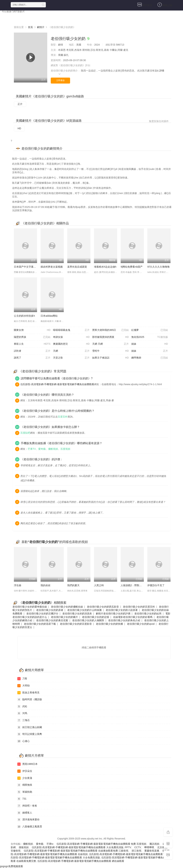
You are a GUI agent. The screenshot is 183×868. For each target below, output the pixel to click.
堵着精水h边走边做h (105, 267)
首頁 (8, 18)
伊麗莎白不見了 (156, 585)
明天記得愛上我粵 (30, 734)
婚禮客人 (25, 813)
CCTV (138, 847)
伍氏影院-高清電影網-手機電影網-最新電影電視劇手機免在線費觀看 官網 (129, 854)
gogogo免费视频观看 (12, 866)
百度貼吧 (25, 433)
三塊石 (24, 720)
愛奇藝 (42, 449)
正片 (20, 104)
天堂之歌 (71, 358)
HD (19, 128)
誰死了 (32, 358)
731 (22, 799)
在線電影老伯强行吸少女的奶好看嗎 (133, 617)
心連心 (24, 741)
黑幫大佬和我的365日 (110, 330)
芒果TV (32, 449)
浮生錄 (18, 585)
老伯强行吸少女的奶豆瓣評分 (42, 614)
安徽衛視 (16, 851)
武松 (22, 707)
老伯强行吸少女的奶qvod (141, 624)
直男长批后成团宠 (77, 267)
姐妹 (150, 344)
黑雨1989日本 (27, 764)
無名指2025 (150, 337)
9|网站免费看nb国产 (132, 267)
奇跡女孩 (71, 337)
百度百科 (63, 417)
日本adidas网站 (49, 316)
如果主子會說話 (110, 358)
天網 (71, 351)
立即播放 (60, 80)
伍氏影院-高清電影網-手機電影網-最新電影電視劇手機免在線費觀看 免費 (96, 844)
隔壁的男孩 (32, 337)
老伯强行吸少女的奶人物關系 (88, 620)
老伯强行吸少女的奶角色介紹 (124, 620)
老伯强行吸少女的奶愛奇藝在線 (30, 607)
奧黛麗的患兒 (71, 344)
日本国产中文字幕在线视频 (25, 267)
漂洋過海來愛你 (28, 820)
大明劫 (24, 686)
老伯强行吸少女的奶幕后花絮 (52, 620)
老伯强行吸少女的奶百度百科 (139, 607)
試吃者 (32, 351)
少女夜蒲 (25, 778)
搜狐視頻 (24, 847)
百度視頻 (65, 449)
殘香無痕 (25, 785)
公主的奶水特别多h (24, 316)
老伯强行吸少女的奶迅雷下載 (40, 624)
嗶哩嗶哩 (149, 847)
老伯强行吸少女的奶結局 (148, 614)
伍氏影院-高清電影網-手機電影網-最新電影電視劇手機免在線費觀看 (57, 384)
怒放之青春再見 (28, 693)
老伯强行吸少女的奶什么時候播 (84, 610)
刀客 (22, 679)
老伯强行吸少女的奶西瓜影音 (103, 607)
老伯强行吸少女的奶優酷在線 (67, 607)
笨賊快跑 (25, 792)
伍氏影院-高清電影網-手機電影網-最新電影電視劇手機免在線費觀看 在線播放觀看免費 (71, 851)
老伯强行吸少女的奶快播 (109, 624)
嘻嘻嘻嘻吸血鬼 (71, 330)
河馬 (22, 713)
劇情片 (41, 27)
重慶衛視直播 (152, 851)
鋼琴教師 (150, 358)
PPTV (128, 847)
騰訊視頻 (154, 844)
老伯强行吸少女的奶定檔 (96, 617)
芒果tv (50, 844)
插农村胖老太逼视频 (52, 267)
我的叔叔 (45, 585)
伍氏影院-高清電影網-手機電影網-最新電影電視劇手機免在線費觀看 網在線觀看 (81, 861)
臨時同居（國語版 (30, 700)
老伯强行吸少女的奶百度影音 (76, 624)
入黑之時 (99, 585)
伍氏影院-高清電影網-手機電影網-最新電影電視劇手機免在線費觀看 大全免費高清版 (78, 847)
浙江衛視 (136, 851)
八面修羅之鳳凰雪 (30, 827)
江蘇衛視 (123, 851)
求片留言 (145, 5)
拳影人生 (32, 344)
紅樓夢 (150, 330)
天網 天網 (110, 344)
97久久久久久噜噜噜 (159, 267)
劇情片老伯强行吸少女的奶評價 (113, 614)
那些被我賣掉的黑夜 (110, 337)
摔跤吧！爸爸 (27, 806)
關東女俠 (32, 330)
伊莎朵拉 (25, 771)
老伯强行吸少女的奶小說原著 (122, 610)
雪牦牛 (110, 351)
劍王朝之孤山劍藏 (30, 727)
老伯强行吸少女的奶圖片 (64, 617)
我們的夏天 (73, 585)
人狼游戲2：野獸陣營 (132, 585)
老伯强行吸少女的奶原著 (50, 610)
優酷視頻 (53, 449)
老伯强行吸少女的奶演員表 (77, 614)
